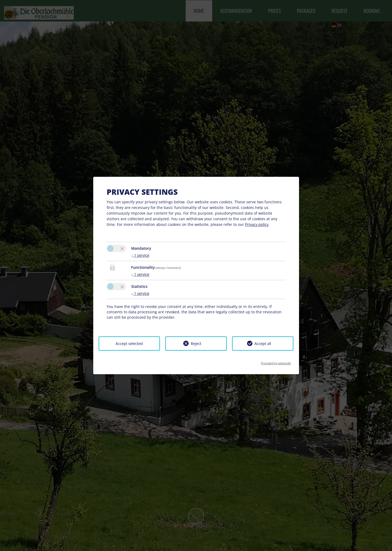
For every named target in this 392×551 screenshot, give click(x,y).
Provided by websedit (276, 361)
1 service (140, 255)
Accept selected (129, 344)
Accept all (263, 344)
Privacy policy (257, 224)
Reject (196, 344)
